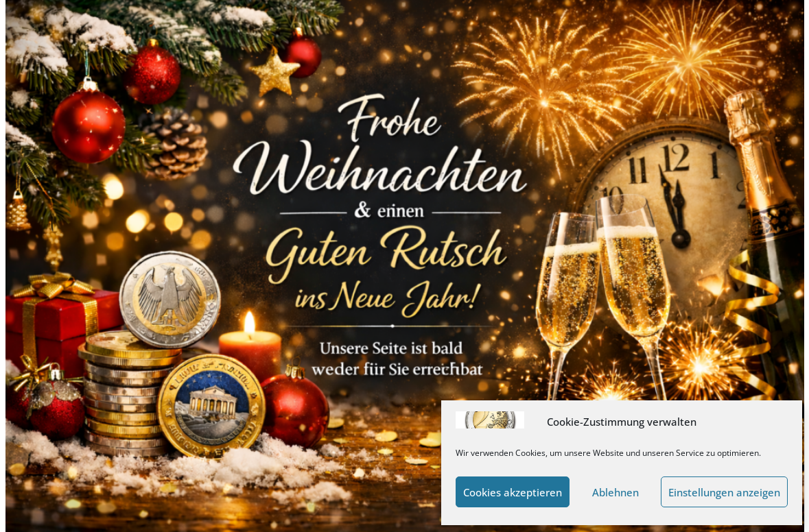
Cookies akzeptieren (513, 492)
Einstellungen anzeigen (724, 492)
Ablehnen (615, 492)
